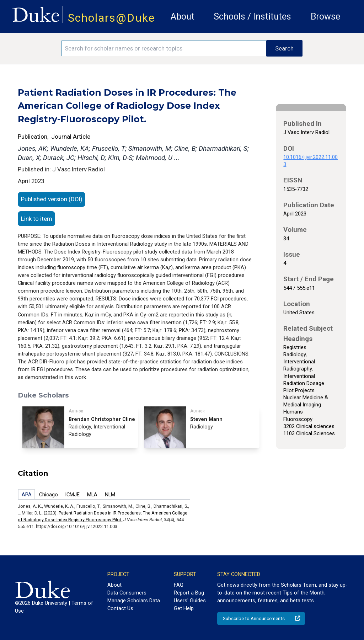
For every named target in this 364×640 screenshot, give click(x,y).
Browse (325, 17)
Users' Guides (190, 601)
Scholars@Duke (111, 18)
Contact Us (120, 608)
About (183, 17)
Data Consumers (127, 593)
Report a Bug (189, 593)
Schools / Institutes (252, 17)
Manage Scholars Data (134, 601)
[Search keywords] (164, 48)
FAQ (179, 585)
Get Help (184, 608)
